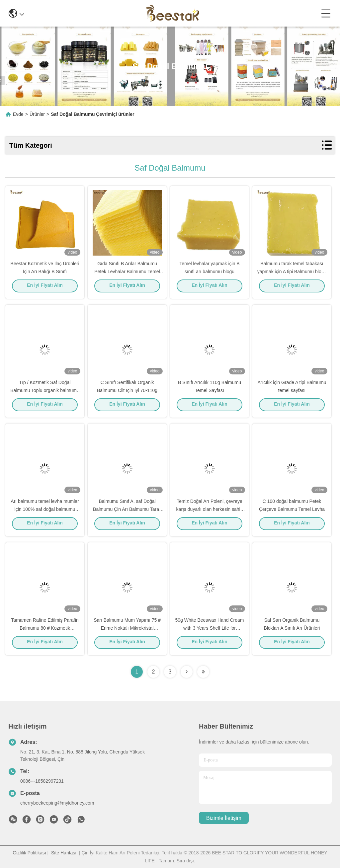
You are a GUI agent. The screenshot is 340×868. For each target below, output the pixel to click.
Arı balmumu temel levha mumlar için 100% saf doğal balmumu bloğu (45, 511)
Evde (18, 114)
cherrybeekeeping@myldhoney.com (57, 803)
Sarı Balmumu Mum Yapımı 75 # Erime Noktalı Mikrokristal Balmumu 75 (127, 630)
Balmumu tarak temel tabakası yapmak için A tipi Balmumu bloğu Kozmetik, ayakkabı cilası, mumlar (292, 274)
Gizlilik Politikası (29, 853)
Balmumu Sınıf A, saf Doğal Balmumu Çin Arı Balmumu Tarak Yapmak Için (127, 511)
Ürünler (37, 114)
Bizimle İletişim (224, 818)
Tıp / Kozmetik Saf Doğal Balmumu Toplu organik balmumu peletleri (45, 392)
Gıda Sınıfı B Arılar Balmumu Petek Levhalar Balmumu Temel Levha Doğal (127, 274)
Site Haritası (64, 853)
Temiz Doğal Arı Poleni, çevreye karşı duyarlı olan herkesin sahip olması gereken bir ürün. (210, 511)
